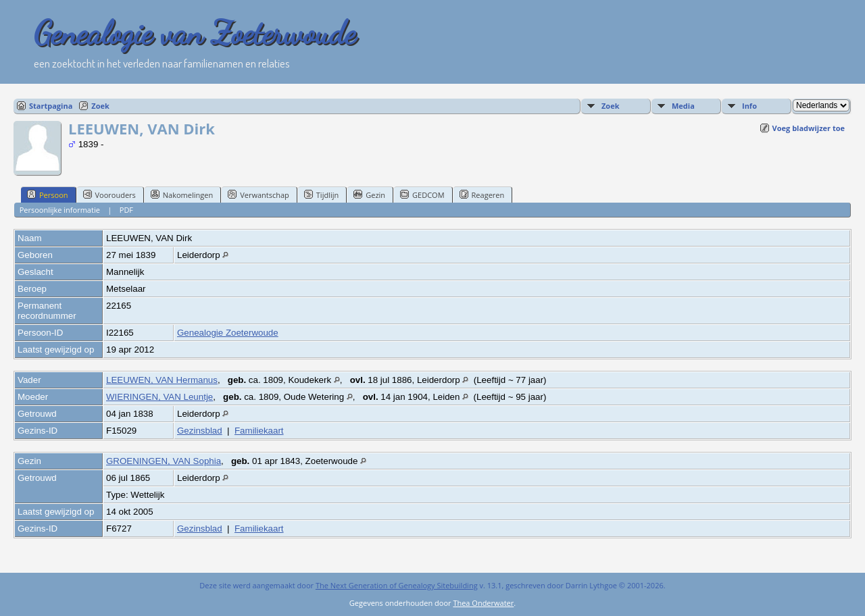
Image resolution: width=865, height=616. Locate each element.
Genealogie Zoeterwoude (228, 333)
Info (749, 106)
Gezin (369, 195)
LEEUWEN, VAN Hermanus (162, 380)
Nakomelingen (182, 195)
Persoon (48, 195)
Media (683, 106)
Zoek (100, 106)
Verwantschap (258, 195)
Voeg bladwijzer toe (809, 128)
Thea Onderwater (483, 603)
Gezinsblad (200, 431)
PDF (126, 210)
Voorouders (109, 195)
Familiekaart (259, 431)
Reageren (482, 195)
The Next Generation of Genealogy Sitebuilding (397, 585)
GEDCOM (422, 195)
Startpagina (51, 106)
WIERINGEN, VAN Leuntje (159, 397)
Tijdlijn (321, 195)
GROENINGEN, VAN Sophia (164, 461)
